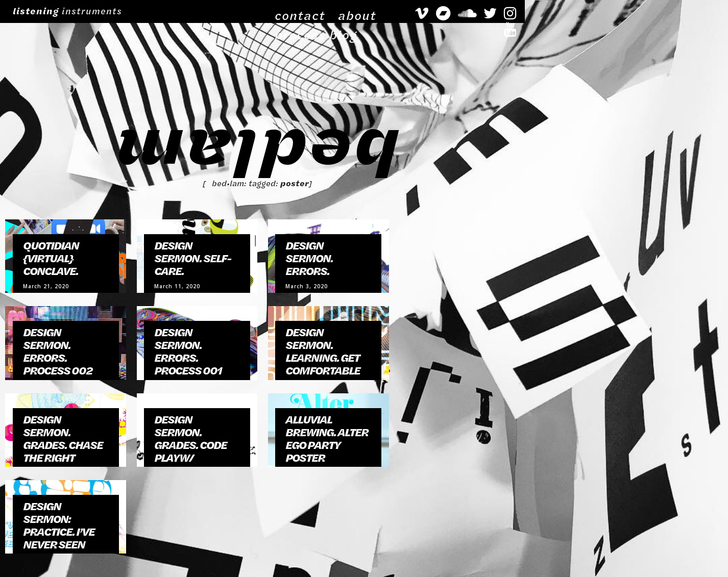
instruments (66, 11)
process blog (493, 11)
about (439, 11)
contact (397, 11)
